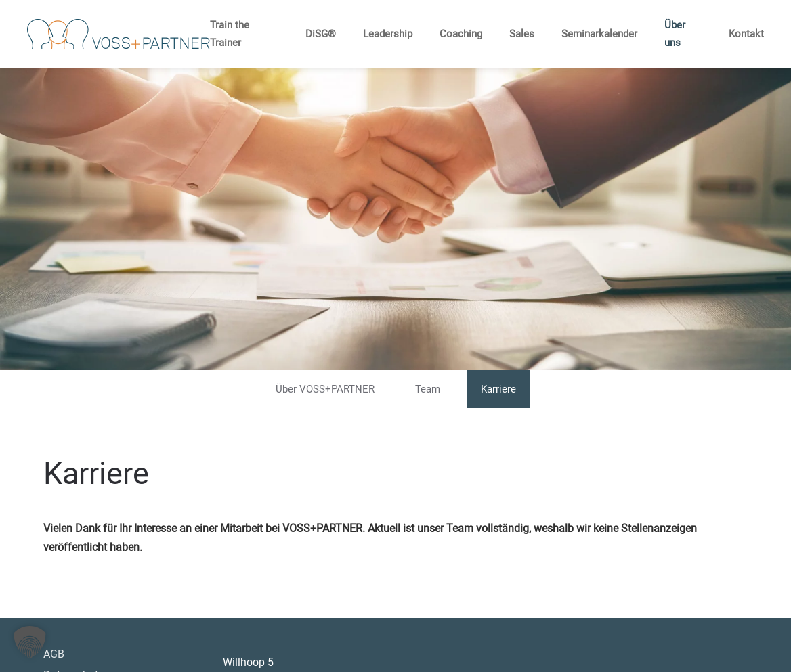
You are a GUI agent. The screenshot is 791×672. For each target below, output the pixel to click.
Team (428, 389)
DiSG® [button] (321, 34)
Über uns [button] (675, 34)
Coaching (461, 34)
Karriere (498, 389)
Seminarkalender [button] (599, 34)
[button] (30, 642)
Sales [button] (522, 34)
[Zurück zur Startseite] (119, 34)
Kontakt (746, 34)
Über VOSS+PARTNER (325, 389)
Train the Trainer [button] (230, 34)
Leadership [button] (388, 34)
